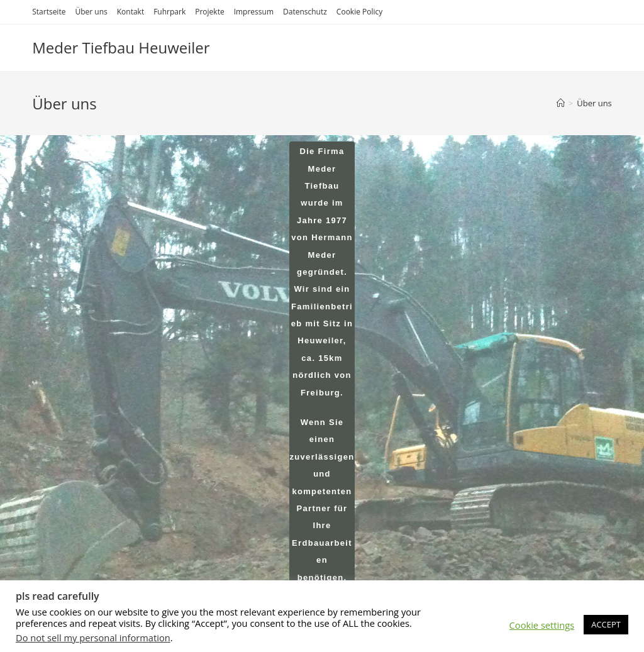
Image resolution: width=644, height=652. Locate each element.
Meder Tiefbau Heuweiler (121, 47)
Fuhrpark (169, 12)
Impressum (254, 12)
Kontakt (130, 12)
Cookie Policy (359, 12)
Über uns (91, 12)
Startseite (49, 12)
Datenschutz (305, 12)
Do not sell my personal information (93, 638)
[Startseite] (561, 103)
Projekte (209, 12)
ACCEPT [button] (606, 624)
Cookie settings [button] (542, 625)
